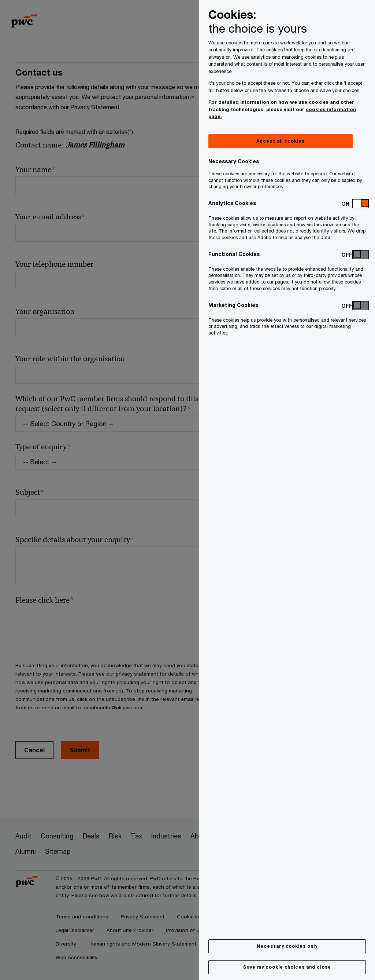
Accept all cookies (280, 141)
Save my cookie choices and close (287, 967)
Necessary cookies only (287, 946)
